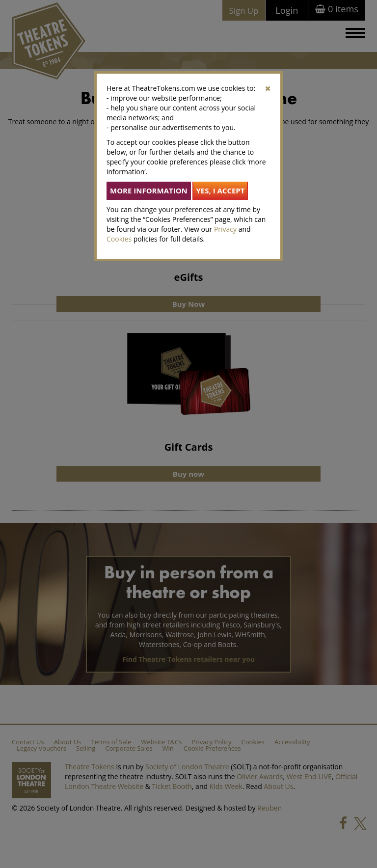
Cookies (119, 239)
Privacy (225, 229)
